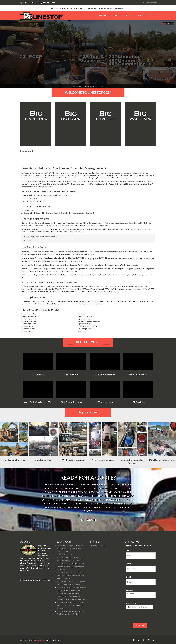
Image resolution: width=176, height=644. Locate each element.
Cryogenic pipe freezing (86, 334)
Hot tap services (27, 332)
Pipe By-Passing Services (162, 465)
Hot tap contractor (28, 334)
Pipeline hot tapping (85, 322)
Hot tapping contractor (29, 324)
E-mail (129, 582)
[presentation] (144, 623)
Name (128, 556)
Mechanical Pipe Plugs (29, 322)
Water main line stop (29, 319)
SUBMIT (140, 631)
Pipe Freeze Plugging (85, 329)
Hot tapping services (29, 329)
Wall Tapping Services (73, 465)
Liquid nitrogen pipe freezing (88, 332)
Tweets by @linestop (97, 551)
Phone (129, 569)
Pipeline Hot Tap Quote (86, 324)
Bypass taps (82, 319)
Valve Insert (82, 337)
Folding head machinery (30, 235)
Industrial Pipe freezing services (89, 327)
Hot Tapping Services (14, 465)
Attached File (131, 609)
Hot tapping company (29, 327)
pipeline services (38, 183)
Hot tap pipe (26, 337)
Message (130, 596)
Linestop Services (44, 465)
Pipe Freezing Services (103, 465)
